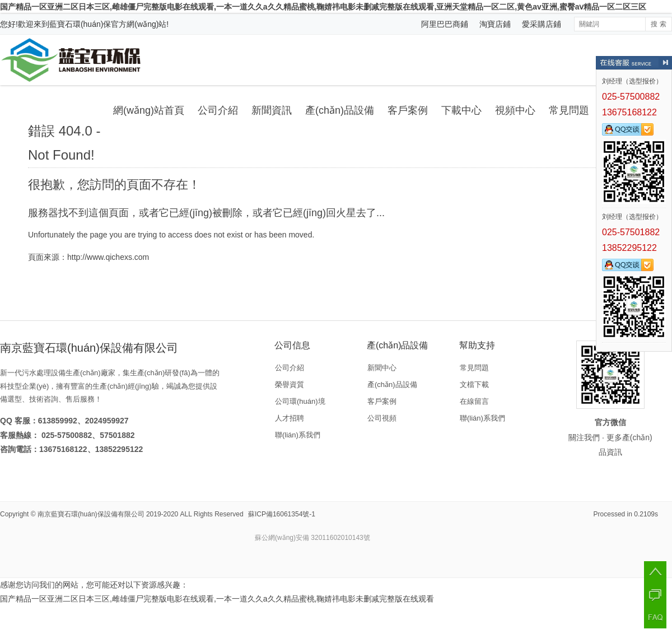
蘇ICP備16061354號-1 (282, 514)
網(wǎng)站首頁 (149, 110)
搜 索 (658, 24)
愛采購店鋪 (542, 24)
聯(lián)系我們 (298, 435)
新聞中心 (382, 368)
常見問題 (569, 110)
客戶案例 (408, 110)
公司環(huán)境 (300, 401)
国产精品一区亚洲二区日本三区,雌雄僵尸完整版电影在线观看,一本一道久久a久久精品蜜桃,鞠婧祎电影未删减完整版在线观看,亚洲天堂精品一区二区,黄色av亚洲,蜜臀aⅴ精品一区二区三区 (323, 7)
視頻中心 (515, 110)
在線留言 (474, 401)
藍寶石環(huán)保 (80, 24)
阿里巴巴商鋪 (445, 24)
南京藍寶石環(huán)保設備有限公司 (91, 514)
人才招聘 (290, 418)
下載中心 (461, 110)
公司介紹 (218, 110)
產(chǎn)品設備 (340, 110)
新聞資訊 (272, 110)
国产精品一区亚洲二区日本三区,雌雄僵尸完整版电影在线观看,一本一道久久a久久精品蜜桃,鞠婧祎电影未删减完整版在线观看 (217, 599)
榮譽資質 (290, 384)
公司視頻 (382, 418)
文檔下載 (474, 384)
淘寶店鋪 (495, 24)
